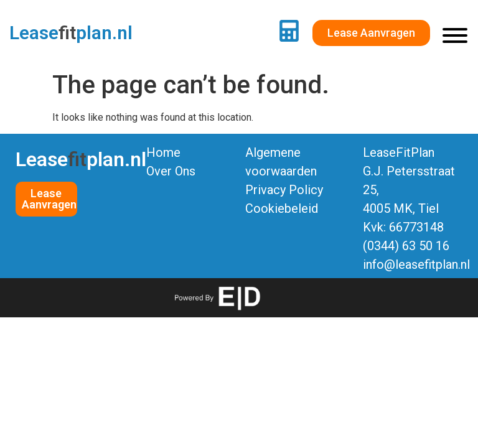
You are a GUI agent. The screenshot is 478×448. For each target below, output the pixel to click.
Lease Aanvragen (49, 199)
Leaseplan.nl (71, 33)
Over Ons (171, 171)
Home (163, 152)
